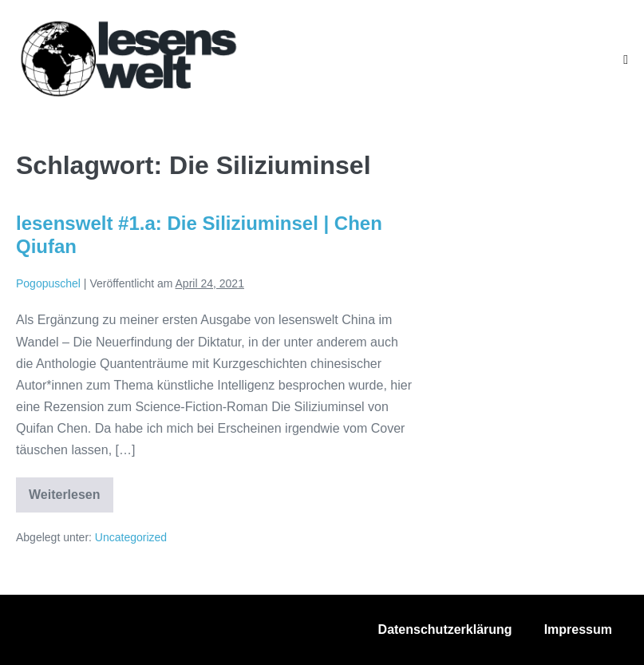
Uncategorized (131, 537)
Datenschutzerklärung (445, 629)
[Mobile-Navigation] (626, 60)
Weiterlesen (71, 500)
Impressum (578, 629)
